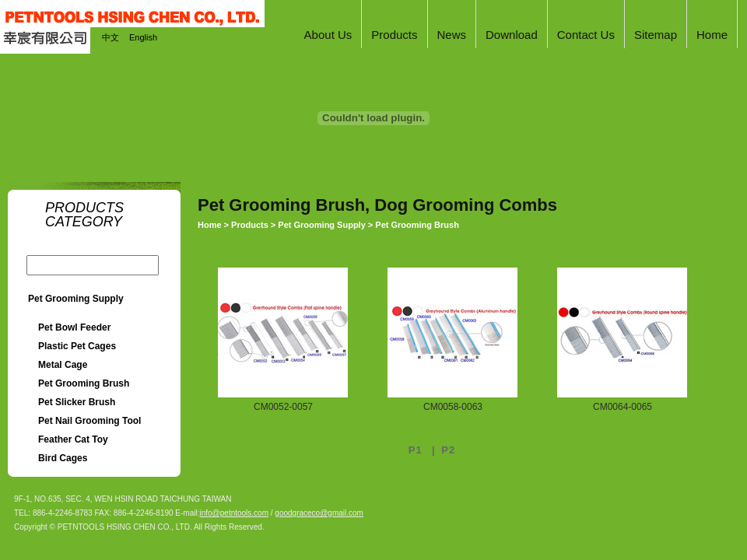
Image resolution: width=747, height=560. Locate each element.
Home (210, 225)
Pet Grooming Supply (76, 299)
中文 (110, 37)
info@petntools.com (234, 513)
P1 (417, 450)
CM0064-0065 (622, 407)
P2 (448, 450)
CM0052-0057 (283, 407)
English (143, 37)
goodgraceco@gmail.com (319, 513)
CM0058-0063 (453, 407)
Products (250, 225)
